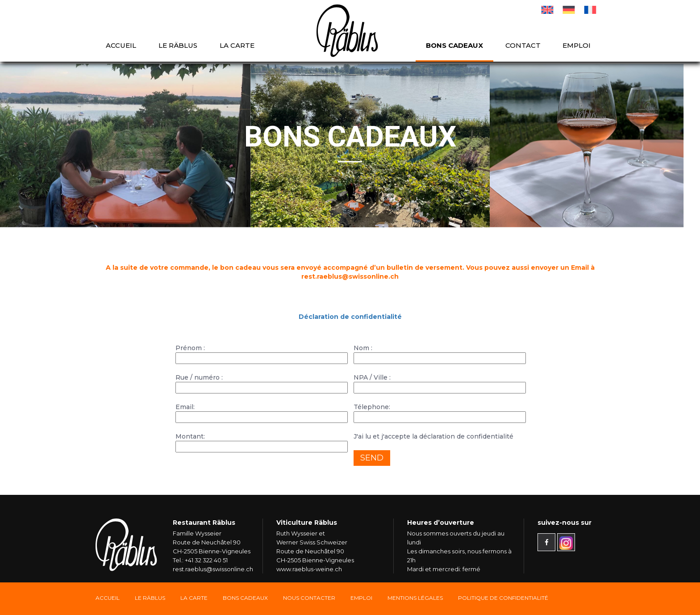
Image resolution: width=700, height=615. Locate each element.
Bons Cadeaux (245, 598)
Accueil (121, 45)
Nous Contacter (309, 598)
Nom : (439, 353)
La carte (237, 45)
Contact (523, 45)
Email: (261, 412)
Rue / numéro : (261, 383)
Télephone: (439, 412)
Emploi (577, 45)
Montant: (261, 441)
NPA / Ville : (439, 383)
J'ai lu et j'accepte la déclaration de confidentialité (433, 436)
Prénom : (261, 353)
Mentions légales (415, 598)
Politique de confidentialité (503, 598)
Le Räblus (178, 45)
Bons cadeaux (454, 45)
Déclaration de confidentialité (350, 317)
